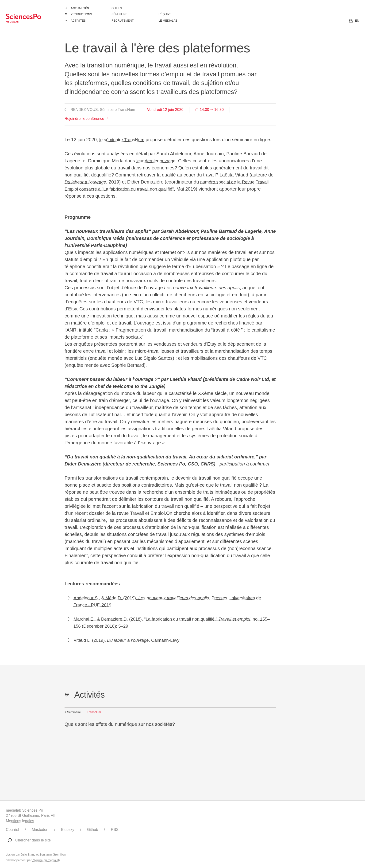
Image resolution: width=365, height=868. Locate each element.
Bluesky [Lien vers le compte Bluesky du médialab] (68, 830)
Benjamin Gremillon (53, 854)
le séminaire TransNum (123, 140)
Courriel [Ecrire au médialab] (12, 830)
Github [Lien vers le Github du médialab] (93, 830)
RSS (115, 830)
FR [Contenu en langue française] (351, 21)
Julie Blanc (28, 854)
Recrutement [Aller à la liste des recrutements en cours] (123, 21)
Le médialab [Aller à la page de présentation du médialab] (168, 21)
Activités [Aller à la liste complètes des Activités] (78, 21)
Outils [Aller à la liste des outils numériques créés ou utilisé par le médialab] (117, 8)
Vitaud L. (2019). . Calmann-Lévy (130, 640)
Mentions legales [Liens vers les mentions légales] (20, 821)
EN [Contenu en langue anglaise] (357, 21)
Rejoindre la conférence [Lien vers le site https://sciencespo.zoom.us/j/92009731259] (84, 119)
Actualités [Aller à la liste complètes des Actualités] (80, 8)
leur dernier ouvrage (157, 161)
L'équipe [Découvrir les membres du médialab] (165, 14)
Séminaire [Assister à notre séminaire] (119, 14)
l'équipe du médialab (46, 860)
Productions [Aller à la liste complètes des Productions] (81, 14)
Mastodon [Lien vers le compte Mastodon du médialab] (40, 830)
